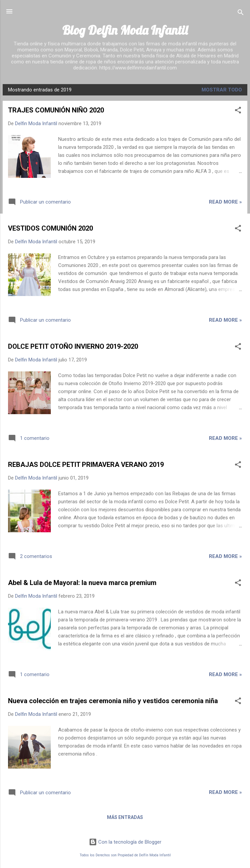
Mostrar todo (222, 90)
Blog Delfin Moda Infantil (125, 30)
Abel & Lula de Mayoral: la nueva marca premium (82, 583)
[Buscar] (241, 14)
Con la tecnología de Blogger (125, 842)
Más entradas (125, 817)
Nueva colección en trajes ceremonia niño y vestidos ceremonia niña (113, 701)
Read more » (225, 202)
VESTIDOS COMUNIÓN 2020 (50, 228)
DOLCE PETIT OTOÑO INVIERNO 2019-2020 (73, 346)
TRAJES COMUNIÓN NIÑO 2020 (56, 110)
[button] (238, 111)
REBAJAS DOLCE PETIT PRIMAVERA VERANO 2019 (86, 465)
